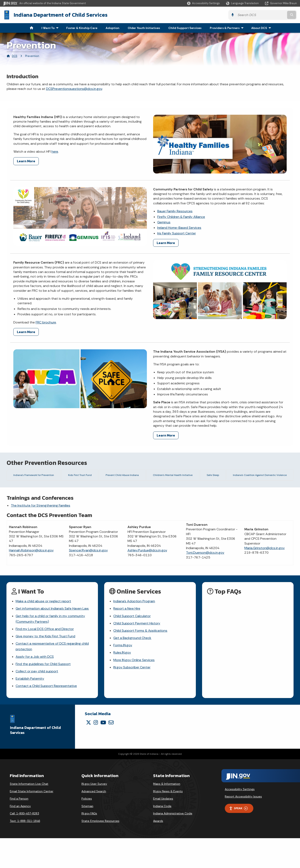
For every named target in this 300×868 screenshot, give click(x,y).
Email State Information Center (32, 821)
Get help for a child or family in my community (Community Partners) (50, 649)
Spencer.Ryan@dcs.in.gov (88, 580)
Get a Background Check (132, 668)
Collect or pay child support (37, 701)
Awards (158, 851)
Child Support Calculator (132, 646)
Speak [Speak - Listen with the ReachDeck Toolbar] (238, 838)
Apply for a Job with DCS (35, 686)
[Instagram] (96, 752)
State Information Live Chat (29, 814)
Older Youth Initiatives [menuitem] (144, 28)
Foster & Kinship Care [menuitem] (82, 28)
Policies (87, 828)
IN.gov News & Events (168, 821)
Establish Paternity (30, 708)
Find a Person (19, 828)
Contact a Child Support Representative (46, 716)
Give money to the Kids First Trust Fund (45, 666)
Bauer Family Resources (175, 211)
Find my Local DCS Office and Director (45, 659)
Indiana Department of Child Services (61, 15)
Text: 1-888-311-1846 (25, 851)
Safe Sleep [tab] (211, 476)
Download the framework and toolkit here (96, 500)
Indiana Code (162, 836)
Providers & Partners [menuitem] (228, 28)
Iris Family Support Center (177, 233)
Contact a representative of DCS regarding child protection (52, 676)
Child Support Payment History (137, 653)
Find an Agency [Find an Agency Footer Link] (20, 836)
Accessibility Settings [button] (240, 819)
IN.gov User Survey (94, 814)
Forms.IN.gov (123, 675)
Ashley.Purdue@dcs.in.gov (147, 580)
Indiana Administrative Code (173, 843)
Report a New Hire (127, 638)
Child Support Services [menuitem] (185, 28)
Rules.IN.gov (122, 682)
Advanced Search (94, 821)
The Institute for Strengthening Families (41, 535)
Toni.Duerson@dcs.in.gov (205, 583)
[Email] (111, 752)
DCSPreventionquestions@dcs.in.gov (74, 89)
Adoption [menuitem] (112, 28)
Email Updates (163, 828)
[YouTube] (103, 752)
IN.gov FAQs (89, 843)
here (55, 152)
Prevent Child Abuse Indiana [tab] (122, 476)
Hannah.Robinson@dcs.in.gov (31, 580)
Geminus (164, 222)
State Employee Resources (100, 851)
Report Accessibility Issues (243, 826)
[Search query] (261, 15)
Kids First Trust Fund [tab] (81, 476)
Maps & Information (167, 814)
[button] (203, 3)
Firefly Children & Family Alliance (181, 217)
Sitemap (87, 836)
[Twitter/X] (89, 752)
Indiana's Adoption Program (134, 631)
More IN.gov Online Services (134, 690)
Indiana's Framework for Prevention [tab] (35, 476)
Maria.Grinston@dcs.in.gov (264, 578)
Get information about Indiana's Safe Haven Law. (52, 638)
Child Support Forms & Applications (140, 660)
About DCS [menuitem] (262, 28)
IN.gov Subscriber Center (132, 697)
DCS (15, 56)
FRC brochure (46, 322)
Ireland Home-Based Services (179, 228)
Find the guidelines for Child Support (43, 694)
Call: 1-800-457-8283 (24, 843)
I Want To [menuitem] (51, 28)
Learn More (26, 161)
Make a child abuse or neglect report (43, 631)
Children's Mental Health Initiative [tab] (172, 476)
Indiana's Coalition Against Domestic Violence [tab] (258, 476)
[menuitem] (31, 28)
